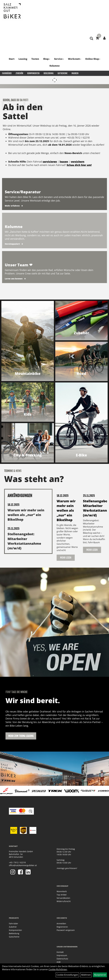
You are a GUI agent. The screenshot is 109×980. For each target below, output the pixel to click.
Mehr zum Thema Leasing (21, 736)
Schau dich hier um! (79, 165)
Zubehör (19, 73)
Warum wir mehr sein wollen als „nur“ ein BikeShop (26, 515)
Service (59, 59)
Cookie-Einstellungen (67, 975)
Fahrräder (7, 73)
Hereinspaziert (12, 244)
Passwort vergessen (66, 930)
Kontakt (60, 952)
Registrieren (62, 927)
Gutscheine (63, 73)
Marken (75, 73)
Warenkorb (62, 891)
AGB (59, 962)
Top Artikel (62, 895)
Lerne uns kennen (14, 279)
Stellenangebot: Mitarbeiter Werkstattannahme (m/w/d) (24, 541)
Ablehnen (86, 975)
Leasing (23, 59)
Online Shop (93, 59)
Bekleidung (49, 73)
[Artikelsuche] (91, 39)
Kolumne (55, 66)
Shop (47, 59)
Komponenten (33, 73)
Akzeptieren (100, 975)
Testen (35, 59)
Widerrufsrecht (64, 901)
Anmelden (61, 924)
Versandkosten (63, 898)
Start (12, 59)
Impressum (62, 955)
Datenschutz (62, 959)
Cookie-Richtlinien (58, 969)
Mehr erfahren (12, 206)
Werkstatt (75, 59)
